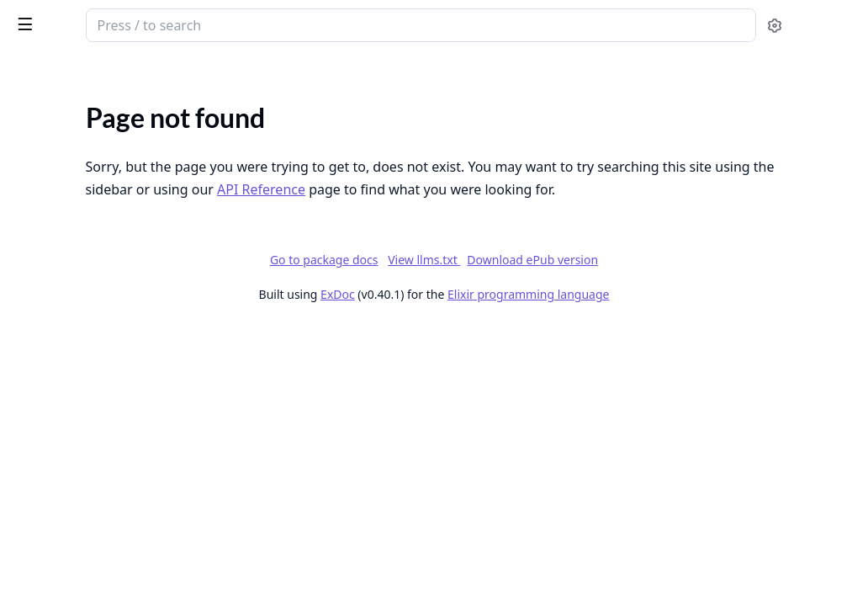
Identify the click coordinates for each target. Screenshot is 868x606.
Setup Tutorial (53, 326)
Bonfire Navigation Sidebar (90, 511)
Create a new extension (79, 557)
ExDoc (464, 317)
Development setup (69, 303)
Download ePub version (659, 282)
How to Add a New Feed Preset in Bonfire (119, 466)
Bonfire (78, 19)
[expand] (236, 112)
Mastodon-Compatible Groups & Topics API (119, 223)
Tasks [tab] (185, 72)
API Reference (53, 109)
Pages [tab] (30, 72)
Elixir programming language (654, 317)
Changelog (43, 154)
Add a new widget (63, 489)
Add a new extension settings (96, 534)
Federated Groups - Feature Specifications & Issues (119, 200)
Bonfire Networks (63, 132)
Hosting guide (52, 281)
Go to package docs (450, 283)
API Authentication (68, 384)
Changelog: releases (69, 177)
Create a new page (65, 579)
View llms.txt (550, 282)
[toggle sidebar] (230, 24)
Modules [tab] (101, 72)
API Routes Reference (75, 407)
